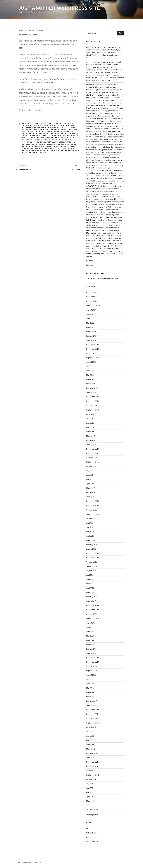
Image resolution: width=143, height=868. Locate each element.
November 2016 (93, 505)
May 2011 (90, 792)
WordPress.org (92, 841)
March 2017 (91, 488)
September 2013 (93, 671)
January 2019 (91, 392)
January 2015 (91, 601)
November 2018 (93, 401)
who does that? (67, 147)
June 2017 (90, 475)
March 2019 (91, 384)
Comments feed (93, 837)
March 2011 (91, 801)
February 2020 (92, 336)
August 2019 (91, 362)
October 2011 (91, 771)
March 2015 (91, 592)
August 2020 (91, 310)
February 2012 (92, 753)
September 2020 (93, 305)
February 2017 (92, 492)
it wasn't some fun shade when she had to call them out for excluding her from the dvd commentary (51, 133)
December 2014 (93, 605)
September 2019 (93, 358)
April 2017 (90, 484)
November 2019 (93, 349)
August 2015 (91, 571)
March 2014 (91, 645)
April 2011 (90, 797)
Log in (89, 828)
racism (42, 139)
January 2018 (91, 445)
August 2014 (91, 623)
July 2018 (90, 418)
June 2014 (90, 631)
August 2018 (91, 414)
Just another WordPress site (60, 8)
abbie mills (28, 124)
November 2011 (92, 766)
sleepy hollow (59, 141)
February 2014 (92, 649)
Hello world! (114, 279)
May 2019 (90, 375)
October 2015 (92, 562)
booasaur (40, 30)
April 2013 (90, 692)
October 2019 (92, 353)
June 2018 (90, 423)
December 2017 (92, 449)
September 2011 (93, 775)
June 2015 (90, 579)
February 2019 (92, 388)
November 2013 (92, 662)
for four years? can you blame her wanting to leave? (50, 130)
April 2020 (90, 327)
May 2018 (90, 427)
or (36, 139)
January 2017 (91, 497)
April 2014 (90, 640)
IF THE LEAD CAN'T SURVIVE (40, 131)
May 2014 (90, 636)
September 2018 (93, 410)
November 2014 (93, 610)
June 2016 (90, 527)
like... (52, 137)
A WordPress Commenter (96, 279)
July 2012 (90, 731)
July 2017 (90, 471)
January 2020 (91, 340)
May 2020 (90, 323)
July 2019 (90, 366)
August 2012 (91, 727)
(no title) (89, 261)
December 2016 (93, 501)
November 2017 (92, 453)
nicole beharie (64, 137)
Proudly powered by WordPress (30, 863)
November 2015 (93, 558)
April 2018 (90, 432)
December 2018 (93, 397)
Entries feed (91, 833)
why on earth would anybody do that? (42, 149)
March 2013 (91, 697)
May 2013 (90, 688)
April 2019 (90, 379)
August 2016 (91, 518)
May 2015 (90, 584)
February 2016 (92, 545)
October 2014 (92, 614)
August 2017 (91, 466)
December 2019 (93, 345)
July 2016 (90, 523)
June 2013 (90, 684)
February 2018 (92, 440)
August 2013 (91, 675)
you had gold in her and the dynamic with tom (50, 150)
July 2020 (90, 314)
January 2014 (91, 653)
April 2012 (90, 745)
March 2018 (91, 436)
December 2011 (92, 762)
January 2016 (91, 549)
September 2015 (93, 566)
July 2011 (90, 784)
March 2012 (91, 749)
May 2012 (90, 740)
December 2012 (92, 710)
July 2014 (90, 627)
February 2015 (92, 597)
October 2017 (92, 458)
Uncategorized (92, 815)
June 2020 (90, 318)
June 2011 (90, 788)
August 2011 (91, 779)
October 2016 (92, 510)
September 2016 (93, 514)
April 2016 (90, 536)
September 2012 (93, 723)
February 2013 (92, 701)
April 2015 (90, 588)
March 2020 (91, 332)
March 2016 (91, 540)
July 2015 (90, 575)
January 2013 (91, 705)
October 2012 (92, 718)
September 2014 (93, 618)
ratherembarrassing (28, 35)
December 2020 (93, 292)
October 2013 (92, 666)
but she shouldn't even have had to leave (54, 128)
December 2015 (93, 553)
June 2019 (90, 371)
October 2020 (92, 301)
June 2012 (90, 736)
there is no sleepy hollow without (40, 147)
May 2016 (90, 531)
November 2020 (93, 297)
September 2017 (93, 462)
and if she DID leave (45, 124)
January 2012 (91, 758)
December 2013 (92, 658)
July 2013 (90, 679)
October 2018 (92, 405)
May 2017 (90, 479)
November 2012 (92, 714)
